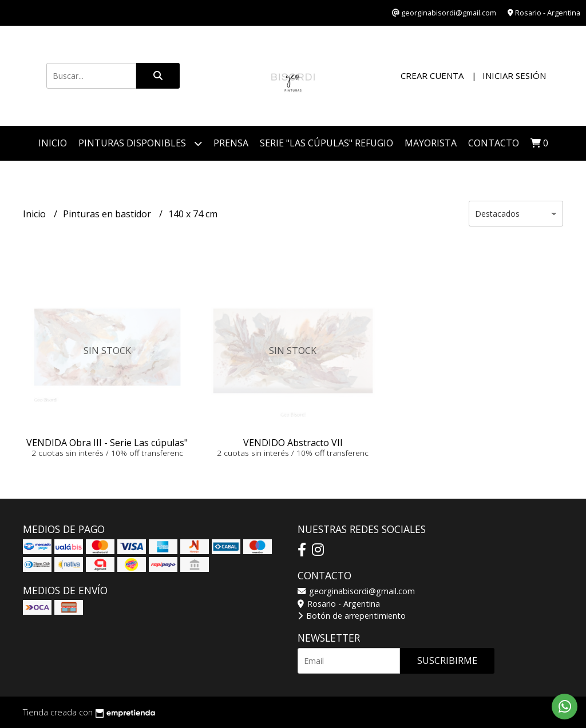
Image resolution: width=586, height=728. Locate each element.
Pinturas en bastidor (108, 214)
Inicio (53, 143)
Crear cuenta (432, 75)
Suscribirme (447, 661)
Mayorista (431, 143)
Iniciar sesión (514, 75)
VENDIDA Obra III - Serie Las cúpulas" (107, 443)
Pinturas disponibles (140, 143)
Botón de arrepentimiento (352, 616)
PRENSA (231, 143)
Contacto (494, 143)
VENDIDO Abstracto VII (293, 443)
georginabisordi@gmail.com (356, 591)
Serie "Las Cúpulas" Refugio (326, 143)
